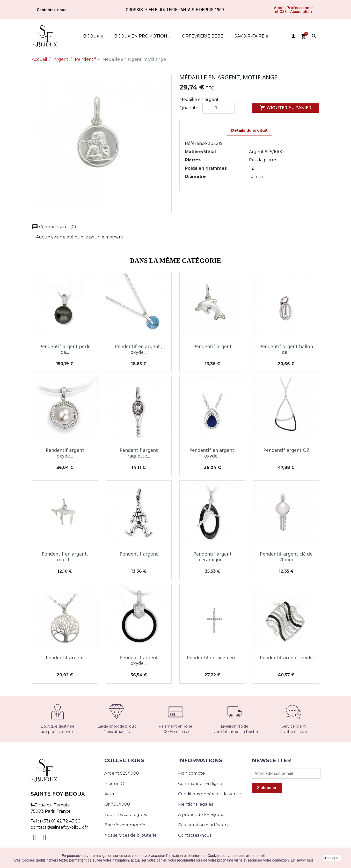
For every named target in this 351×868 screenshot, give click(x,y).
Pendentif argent (213, 346)
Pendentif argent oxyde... (65, 453)
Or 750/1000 (117, 804)
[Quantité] (218, 108)
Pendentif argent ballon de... (286, 349)
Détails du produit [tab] (249, 130)
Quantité (189, 108)
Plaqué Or (115, 784)
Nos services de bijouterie (130, 835)
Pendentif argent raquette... (139, 453)
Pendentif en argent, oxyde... (212, 453)
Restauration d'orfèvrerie (204, 825)
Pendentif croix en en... (212, 657)
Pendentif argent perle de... (65, 349)
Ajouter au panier (286, 108)
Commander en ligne (200, 784)
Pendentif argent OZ (286, 450)
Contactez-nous (195, 835)
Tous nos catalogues (126, 815)
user (293, 36)
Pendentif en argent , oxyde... (139, 349)
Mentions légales (196, 804)
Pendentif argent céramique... (213, 557)
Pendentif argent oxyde (286, 657)
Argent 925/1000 (122, 773)
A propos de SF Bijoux (201, 815)
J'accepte (332, 858)
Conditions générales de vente (210, 794)
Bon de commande (125, 825)
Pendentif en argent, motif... (65, 557)
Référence (196, 143)
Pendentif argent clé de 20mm (286, 557)
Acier (109, 794)
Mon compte (191, 773)
